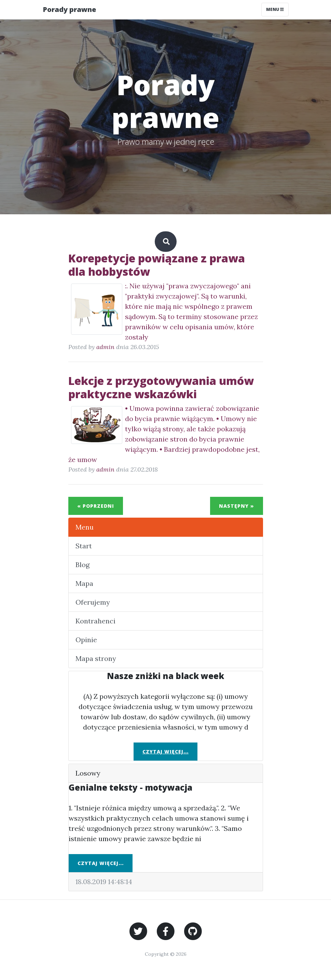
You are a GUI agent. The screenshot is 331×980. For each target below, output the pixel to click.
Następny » (237, 506)
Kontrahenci (95, 621)
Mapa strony (96, 658)
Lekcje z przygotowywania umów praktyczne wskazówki (161, 387)
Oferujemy (93, 602)
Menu (85, 527)
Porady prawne (69, 9)
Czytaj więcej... (165, 752)
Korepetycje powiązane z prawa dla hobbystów (157, 265)
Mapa (84, 583)
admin (105, 347)
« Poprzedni (96, 506)
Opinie (86, 640)
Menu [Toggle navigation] (275, 9)
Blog (82, 565)
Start (84, 546)
